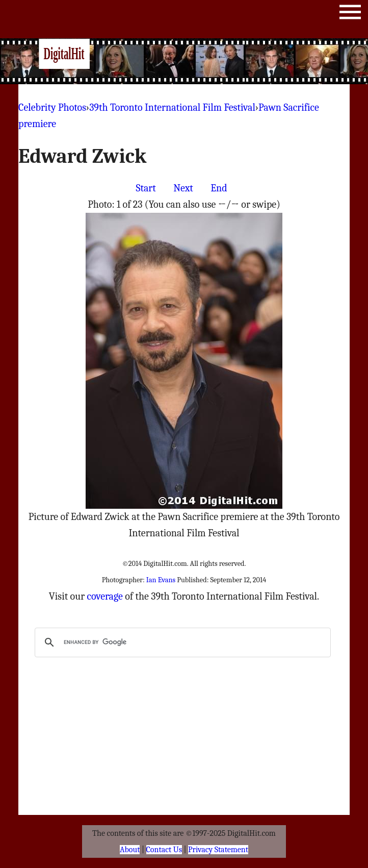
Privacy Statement (218, 850)
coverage (104, 596)
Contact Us (164, 850)
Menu (350, 14)
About (130, 850)
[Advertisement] (209, 61)
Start (146, 188)
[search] (181, 642)
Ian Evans (161, 580)
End (219, 188)
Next (183, 188)
